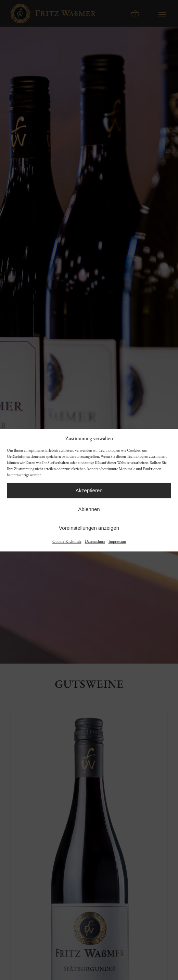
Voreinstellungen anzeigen (89, 528)
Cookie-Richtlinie (67, 542)
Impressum (117, 542)
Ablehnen (89, 509)
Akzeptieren (89, 490)
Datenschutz (95, 542)
